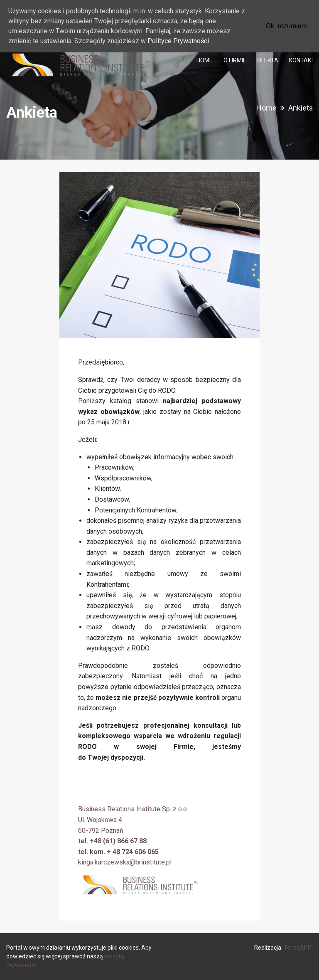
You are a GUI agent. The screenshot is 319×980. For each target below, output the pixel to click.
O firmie (235, 60)
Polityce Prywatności (178, 41)
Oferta (268, 60)
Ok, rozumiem (286, 26)
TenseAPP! (298, 948)
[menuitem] (205, 60)
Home (205, 60)
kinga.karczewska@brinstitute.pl (125, 862)
